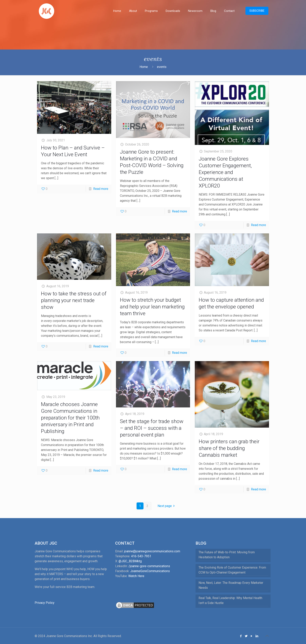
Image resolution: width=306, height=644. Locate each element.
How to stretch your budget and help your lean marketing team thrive (152, 307)
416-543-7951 (141, 556)
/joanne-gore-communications (149, 566)
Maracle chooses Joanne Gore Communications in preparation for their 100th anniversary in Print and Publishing (70, 418)
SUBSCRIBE (257, 11)
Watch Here (136, 576)
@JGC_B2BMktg (130, 561)
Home (144, 67)
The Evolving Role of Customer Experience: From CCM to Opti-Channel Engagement (232, 570)
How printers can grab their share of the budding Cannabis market (229, 448)
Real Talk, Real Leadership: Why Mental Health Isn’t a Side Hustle (230, 600)
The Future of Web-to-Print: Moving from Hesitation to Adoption (227, 555)
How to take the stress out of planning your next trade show (74, 300)
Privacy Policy (45, 603)
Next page (167, 506)
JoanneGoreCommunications (150, 571)
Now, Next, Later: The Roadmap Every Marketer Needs (231, 585)
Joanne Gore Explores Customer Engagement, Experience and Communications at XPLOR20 (225, 172)
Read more (101, 189)
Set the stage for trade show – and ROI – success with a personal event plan (152, 428)
